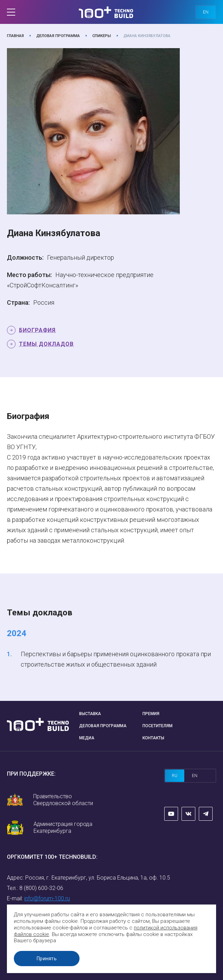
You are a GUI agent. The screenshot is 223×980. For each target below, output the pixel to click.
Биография (37, 330)
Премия (151, 714)
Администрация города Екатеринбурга (63, 827)
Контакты (153, 738)
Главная (15, 36)
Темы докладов (46, 344)
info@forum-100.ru (47, 898)
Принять (47, 959)
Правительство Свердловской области (63, 800)
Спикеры (102, 36)
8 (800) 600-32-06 (41, 888)
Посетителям (157, 726)
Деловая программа (58, 36)
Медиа (87, 738)
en (206, 12)
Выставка (90, 714)
